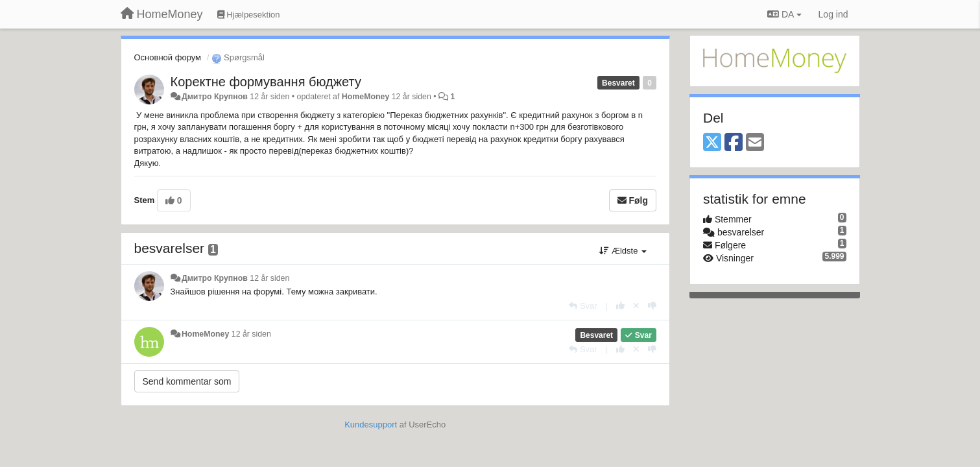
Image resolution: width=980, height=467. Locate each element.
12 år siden (269, 278)
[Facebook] (734, 143)
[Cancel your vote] (636, 306)
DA (784, 14)
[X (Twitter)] (712, 143)
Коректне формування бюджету (266, 82)
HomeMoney (365, 97)
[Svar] (583, 306)
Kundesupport (371, 425)
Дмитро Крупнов (215, 97)
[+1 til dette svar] (620, 306)
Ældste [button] (623, 251)
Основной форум (168, 57)
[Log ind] (833, 14)
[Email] (755, 143)
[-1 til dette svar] (652, 306)
